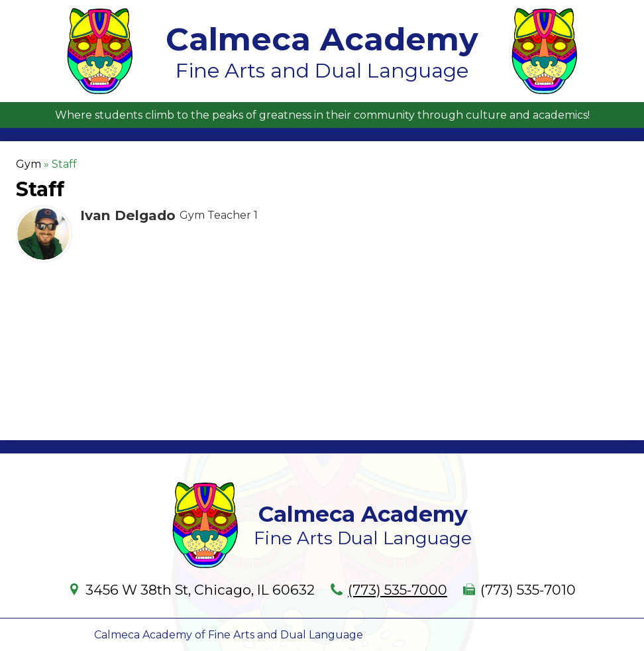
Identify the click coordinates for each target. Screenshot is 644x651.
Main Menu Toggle (621, 11)
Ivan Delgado (128, 215)
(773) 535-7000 (398, 590)
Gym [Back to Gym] (28, 164)
